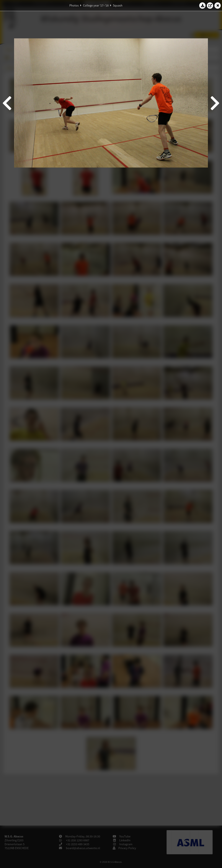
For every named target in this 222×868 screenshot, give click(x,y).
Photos (74, 5)
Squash (118, 5)
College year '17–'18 (96, 5)
